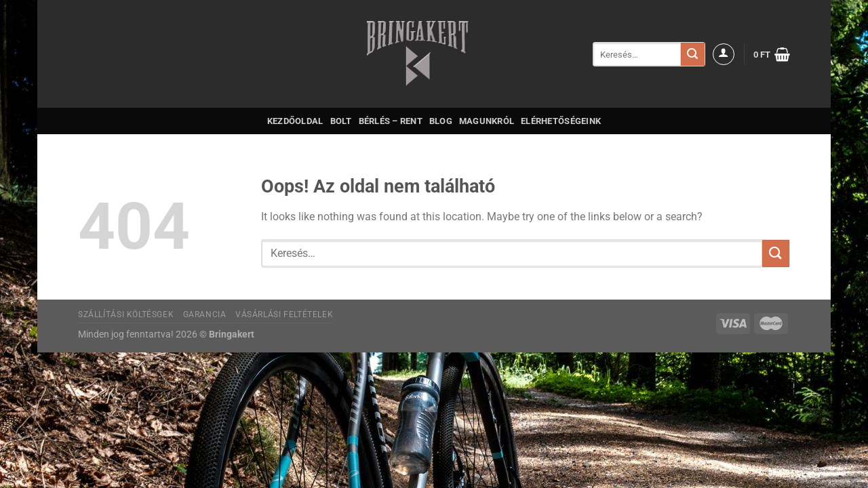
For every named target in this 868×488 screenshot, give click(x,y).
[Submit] (692, 54)
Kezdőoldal (295, 121)
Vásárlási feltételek (284, 314)
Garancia (205, 314)
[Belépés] (724, 54)
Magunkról (487, 121)
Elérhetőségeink (561, 121)
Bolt (341, 121)
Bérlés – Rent (391, 121)
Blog (441, 121)
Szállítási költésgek (126, 314)
